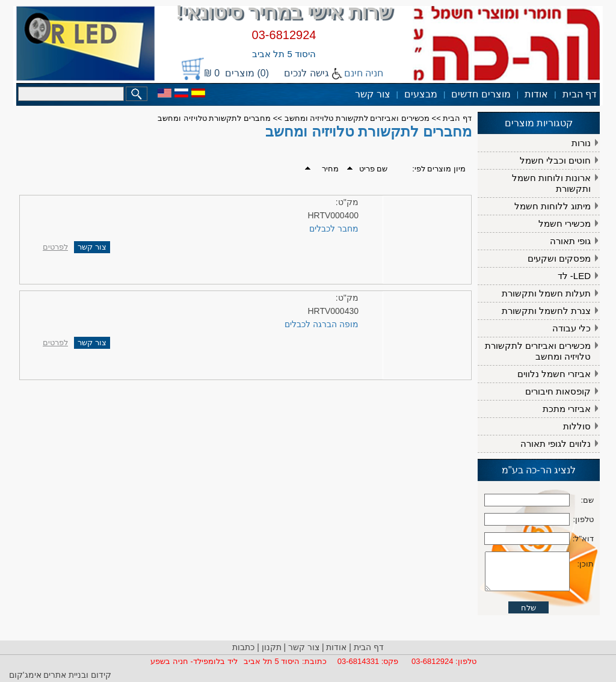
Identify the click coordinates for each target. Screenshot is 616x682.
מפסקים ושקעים (559, 258)
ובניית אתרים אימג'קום (49, 675)
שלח (528, 634)
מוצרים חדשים (481, 94)
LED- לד (574, 276)
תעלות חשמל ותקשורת (546, 293)
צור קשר (372, 94)
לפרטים (55, 247)
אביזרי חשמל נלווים (554, 374)
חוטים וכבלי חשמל (555, 160)
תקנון (272, 647)
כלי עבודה (571, 328)
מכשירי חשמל (565, 223)
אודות (536, 94)
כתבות (243, 647)
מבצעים (421, 94)
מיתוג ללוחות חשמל (553, 206)
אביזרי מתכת (567, 409)
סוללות (577, 426)
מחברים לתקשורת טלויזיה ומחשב (214, 118)
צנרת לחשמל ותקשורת (546, 311)
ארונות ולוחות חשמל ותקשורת (551, 183)
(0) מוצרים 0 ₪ (236, 73)
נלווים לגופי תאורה (556, 444)
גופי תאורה (570, 241)
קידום (100, 675)
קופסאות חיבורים (558, 391)
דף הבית (580, 94)
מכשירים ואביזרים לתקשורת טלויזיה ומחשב (538, 351)
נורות (581, 143)
